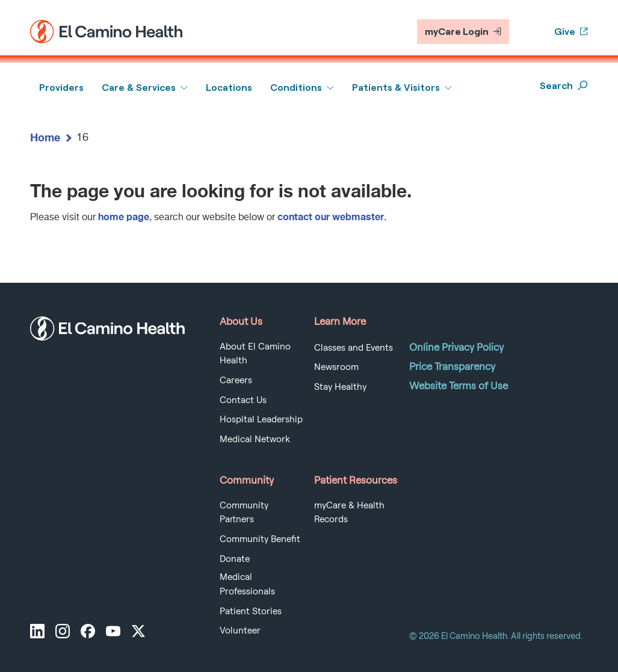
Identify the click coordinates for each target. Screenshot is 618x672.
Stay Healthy (340, 387)
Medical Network (255, 439)
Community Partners (244, 513)
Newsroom (336, 367)
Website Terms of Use (459, 386)
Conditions (296, 88)
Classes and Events (354, 348)
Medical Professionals (247, 584)
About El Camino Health (255, 354)
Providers (61, 88)
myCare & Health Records (349, 513)
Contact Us (243, 400)
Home (45, 137)
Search (564, 86)
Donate (235, 559)
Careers (236, 380)
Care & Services (139, 88)
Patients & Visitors (396, 88)
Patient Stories (251, 611)
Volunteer (240, 630)
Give (571, 32)
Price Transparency (452, 366)
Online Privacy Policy (456, 347)
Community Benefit (260, 539)
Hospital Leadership (261, 419)
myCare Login (463, 32)
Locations (229, 88)
